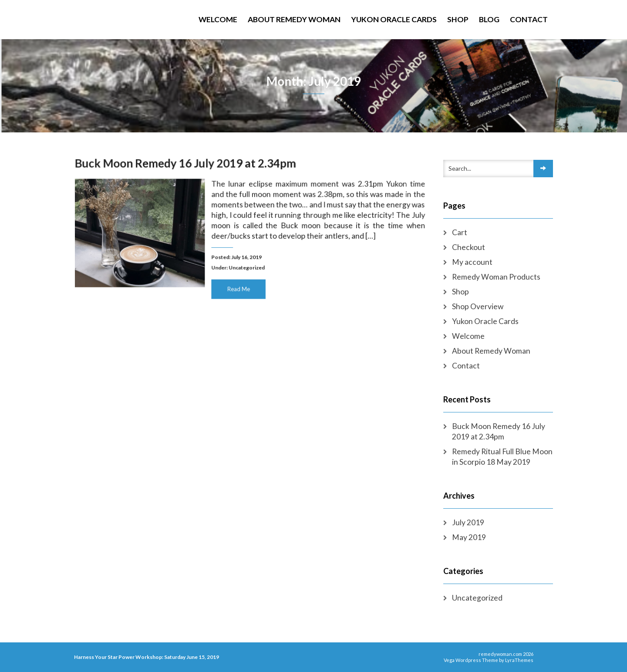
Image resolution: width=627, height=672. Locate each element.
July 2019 (468, 522)
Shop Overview (478, 306)
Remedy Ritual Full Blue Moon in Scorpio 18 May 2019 (502, 457)
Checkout (469, 247)
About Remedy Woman (294, 19)
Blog (489, 19)
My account (472, 262)
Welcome (218, 19)
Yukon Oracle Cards (394, 19)
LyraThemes (519, 660)
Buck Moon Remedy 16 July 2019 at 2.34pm (187, 165)
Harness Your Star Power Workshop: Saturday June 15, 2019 (147, 657)
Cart (460, 232)
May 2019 (469, 537)
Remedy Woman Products (496, 277)
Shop (458, 19)
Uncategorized (247, 266)
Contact (529, 19)
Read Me (239, 287)
